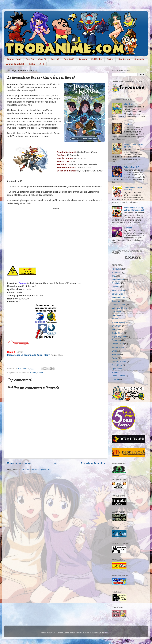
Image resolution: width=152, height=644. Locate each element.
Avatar (40, 373)
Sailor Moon (117, 365)
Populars (116, 287)
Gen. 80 (42, 59)
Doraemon (116, 301)
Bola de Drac (117, 294)
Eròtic (32, 64)
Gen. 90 (55, 59)
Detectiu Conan (119, 305)
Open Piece (117, 369)
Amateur (115, 372)
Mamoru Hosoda (119, 362)
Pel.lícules (116, 269)
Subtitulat (116, 272)
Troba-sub (116, 340)
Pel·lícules (97, 59)
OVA (114, 276)
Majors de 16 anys (120, 308)
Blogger (108, 633)
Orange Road (118, 344)
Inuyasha (128, 228)
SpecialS (139, 59)
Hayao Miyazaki (119, 337)
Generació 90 (118, 280)
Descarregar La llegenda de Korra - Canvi (29, 355)
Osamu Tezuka (118, 376)
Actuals (83, 59)
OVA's (110, 59)
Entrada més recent (19, 463)
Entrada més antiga (93, 463)
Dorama (115, 379)
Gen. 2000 (69, 59)
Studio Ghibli (117, 333)
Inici (56, 463)
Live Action (124, 59)
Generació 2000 (119, 297)
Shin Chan (128, 104)
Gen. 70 (30, 59)
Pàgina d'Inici (14, 59)
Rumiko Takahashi (120, 322)
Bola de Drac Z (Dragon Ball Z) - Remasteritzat (134, 209)
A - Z (42, 64)
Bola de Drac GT (131, 167)
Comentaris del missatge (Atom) (35, 469)
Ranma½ (116, 354)
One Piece (128, 124)
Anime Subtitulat (15, 64)
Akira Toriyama (118, 290)
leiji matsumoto (118, 347)
